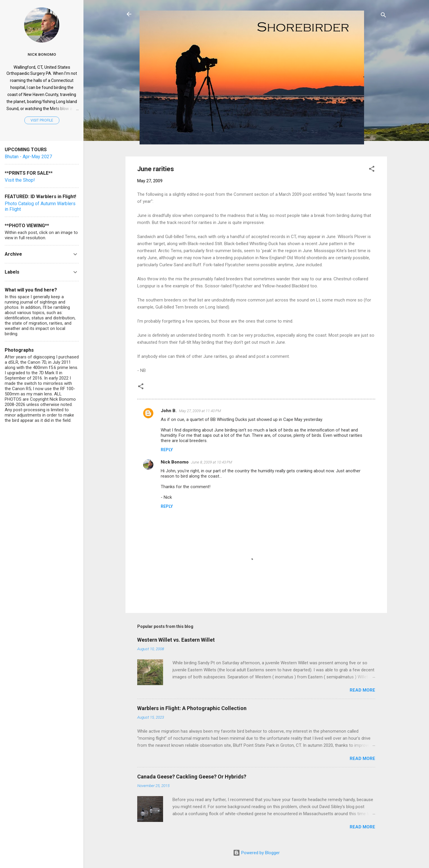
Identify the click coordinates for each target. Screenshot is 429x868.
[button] (372, 170)
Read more (362, 690)
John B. (169, 411)
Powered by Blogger (256, 853)
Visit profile (42, 120)
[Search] (383, 16)
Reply (167, 450)
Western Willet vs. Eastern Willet (176, 640)
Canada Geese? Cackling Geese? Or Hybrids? (192, 777)
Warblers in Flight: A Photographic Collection (192, 708)
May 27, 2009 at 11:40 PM (200, 411)
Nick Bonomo (175, 462)
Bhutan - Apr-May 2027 (28, 157)
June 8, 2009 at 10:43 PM (212, 462)
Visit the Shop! (20, 180)
